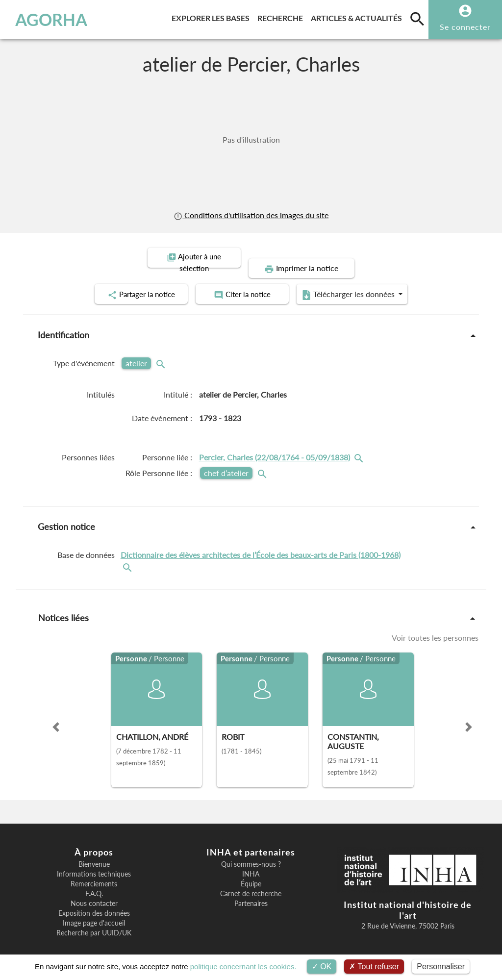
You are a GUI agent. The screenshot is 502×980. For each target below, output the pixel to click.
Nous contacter (94, 892)
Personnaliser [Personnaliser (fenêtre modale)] (441, 967)
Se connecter (465, 27)
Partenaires (251, 892)
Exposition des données (94, 902)
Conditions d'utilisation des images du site (251, 215)
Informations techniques (94, 863)
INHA (251, 863)
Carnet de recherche (251, 882)
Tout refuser (374, 967)
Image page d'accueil (94, 912)
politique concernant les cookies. (243, 967)
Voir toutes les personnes (435, 627)
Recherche (282, 16)
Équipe (251, 873)
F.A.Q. (94, 882)
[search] (417, 19)
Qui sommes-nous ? (251, 853)
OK (322, 967)
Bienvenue (94, 853)
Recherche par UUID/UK (94, 922)
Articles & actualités (358, 16)
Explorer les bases (213, 16)
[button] (56, 716)
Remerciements (94, 873)
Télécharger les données (362, 283)
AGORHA (51, 20)
